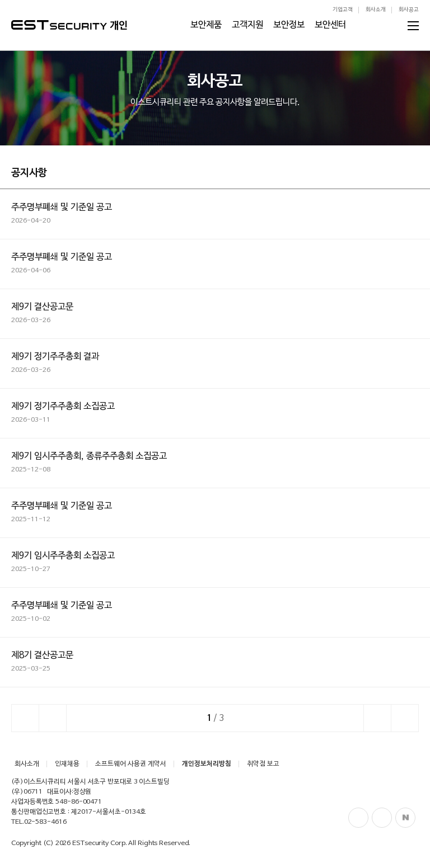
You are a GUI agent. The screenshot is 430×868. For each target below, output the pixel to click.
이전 (53, 718)
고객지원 (247, 25)
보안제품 (206, 25)
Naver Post (405, 818)
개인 (119, 26)
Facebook (358, 818)
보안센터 (330, 25)
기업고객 (343, 10)
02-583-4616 (45, 822)
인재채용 (67, 764)
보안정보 (289, 25)
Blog (382, 818)
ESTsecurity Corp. (99, 843)
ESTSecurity (59, 25)
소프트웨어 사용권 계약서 (131, 764)
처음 (25, 718)
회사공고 (409, 10)
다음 (377, 718)
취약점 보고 (263, 764)
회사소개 (376, 10)
